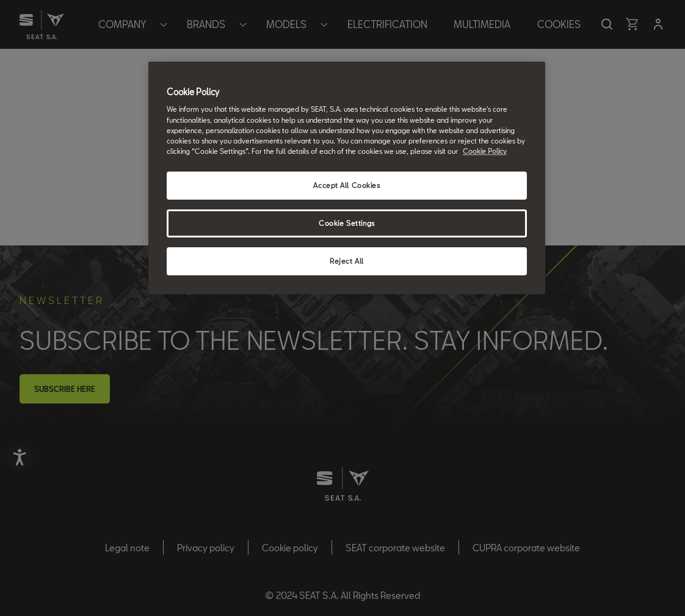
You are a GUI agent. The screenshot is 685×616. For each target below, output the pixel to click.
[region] (347, 178)
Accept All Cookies (346, 185)
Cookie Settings (347, 223)
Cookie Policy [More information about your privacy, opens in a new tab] (485, 151)
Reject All (347, 261)
